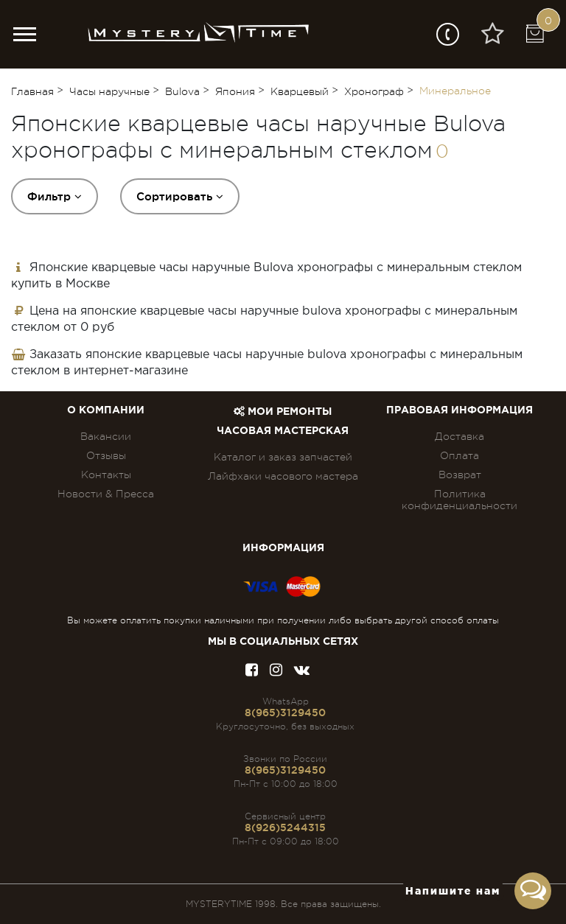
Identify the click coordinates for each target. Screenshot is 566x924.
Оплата (460, 455)
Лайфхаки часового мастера (283, 476)
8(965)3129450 (285, 713)
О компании (106, 410)
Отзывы (106, 455)
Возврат (460, 475)
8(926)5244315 (285, 827)
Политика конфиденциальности (460, 500)
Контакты (106, 475)
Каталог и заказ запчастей (283, 457)
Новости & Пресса (106, 494)
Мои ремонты (283, 412)
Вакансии (106, 436)
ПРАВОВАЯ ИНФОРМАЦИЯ (460, 410)
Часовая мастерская (283, 431)
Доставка (460, 436)
